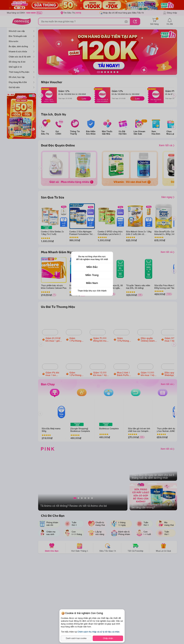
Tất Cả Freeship (135, 547)
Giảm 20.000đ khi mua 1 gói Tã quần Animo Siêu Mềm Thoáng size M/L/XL (54, 339)
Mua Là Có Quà (163, 547)
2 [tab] (102, 72)
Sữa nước (13, 41)
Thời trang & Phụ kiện (19, 72)
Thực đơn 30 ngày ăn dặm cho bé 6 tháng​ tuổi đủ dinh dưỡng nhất (153, 476)
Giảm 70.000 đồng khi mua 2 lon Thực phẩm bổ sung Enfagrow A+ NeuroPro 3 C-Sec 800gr (101, 339)
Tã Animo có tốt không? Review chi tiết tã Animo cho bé (74, 506)
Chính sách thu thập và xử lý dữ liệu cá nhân (98, 632)
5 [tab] (111, 72)
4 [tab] (108, 72)
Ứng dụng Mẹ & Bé (18, 82)
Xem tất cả (155, 252)
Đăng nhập (170, 13)
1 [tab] (99, 72)
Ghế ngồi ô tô (15, 67)
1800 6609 (31, 13)
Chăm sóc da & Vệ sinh (20, 57)
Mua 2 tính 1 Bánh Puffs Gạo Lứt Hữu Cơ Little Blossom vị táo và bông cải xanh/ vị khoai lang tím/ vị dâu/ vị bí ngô (125, 374)
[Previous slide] (41, 127)
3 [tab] (105, 72)
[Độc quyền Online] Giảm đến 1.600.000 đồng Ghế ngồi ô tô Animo (149, 339)
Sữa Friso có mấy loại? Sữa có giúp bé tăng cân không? (153, 506)
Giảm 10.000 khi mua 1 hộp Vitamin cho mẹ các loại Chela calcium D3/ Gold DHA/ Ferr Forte (149, 374)
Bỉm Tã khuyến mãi (18, 36)
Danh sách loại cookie (76, 638)
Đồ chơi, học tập (17, 77)
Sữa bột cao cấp (17, 31)
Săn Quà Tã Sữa (53, 197)
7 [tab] (118, 72)
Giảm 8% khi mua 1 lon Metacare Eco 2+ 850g (53, 374)
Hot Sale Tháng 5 (80, 547)
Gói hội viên (14, 87)
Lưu (84, 98)
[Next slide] (174, 127)
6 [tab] (114, 72)
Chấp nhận (108, 638)
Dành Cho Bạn (52, 547)
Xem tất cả (167, 145)
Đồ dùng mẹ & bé (17, 62)
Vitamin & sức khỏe (18, 52)
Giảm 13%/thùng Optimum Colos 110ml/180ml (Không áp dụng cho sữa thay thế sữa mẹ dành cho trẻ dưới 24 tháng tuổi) (77, 339)
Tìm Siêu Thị (72, 13)
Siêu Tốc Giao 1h (108, 547)
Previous (42, 98)
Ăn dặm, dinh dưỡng (18, 46)
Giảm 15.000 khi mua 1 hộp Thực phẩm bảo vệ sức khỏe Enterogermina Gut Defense (101, 374)
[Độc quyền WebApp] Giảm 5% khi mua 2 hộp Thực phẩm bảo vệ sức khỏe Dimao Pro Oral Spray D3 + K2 (173, 374)
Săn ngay (168, 197)
